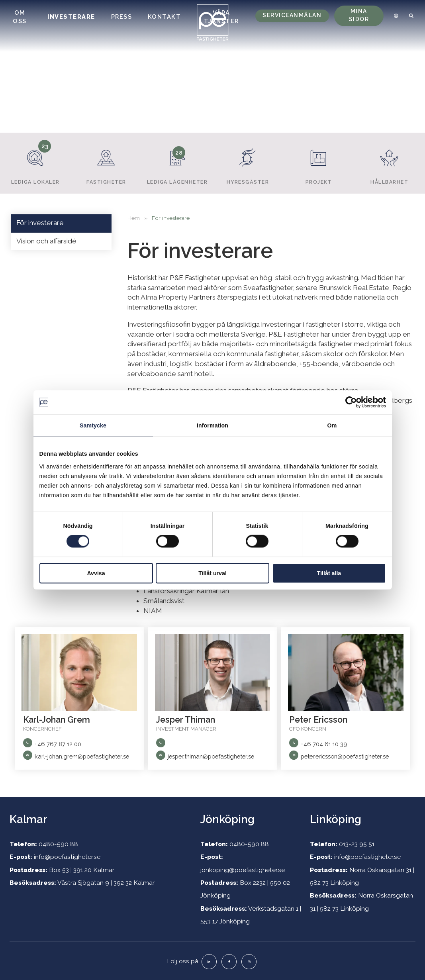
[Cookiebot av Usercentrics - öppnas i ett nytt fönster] (351, 402)
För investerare (40, 223)
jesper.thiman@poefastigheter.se (211, 756)
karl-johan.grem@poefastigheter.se (82, 756)
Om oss (20, 17)
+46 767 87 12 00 (58, 744)
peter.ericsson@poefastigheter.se (345, 756)
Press (122, 17)
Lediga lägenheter (177, 163)
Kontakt (165, 17)
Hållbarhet (390, 163)
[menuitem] (395, 16)
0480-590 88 (58, 844)
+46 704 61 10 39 (324, 744)
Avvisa (96, 573)
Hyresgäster (248, 163)
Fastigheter (106, 163)
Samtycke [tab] (93, 425)
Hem (134, 218)
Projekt (319, 163)
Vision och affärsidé (46, 241)
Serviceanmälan (292, 15)
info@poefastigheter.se (67, 857)
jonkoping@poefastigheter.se (243, 870)
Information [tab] (212, 425)
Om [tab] (332, 425)
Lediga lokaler (36, 163)
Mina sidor (359, 15)
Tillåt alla (329, 573)
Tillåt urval (212, 573)
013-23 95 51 (357, 844)
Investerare (71, 17)
